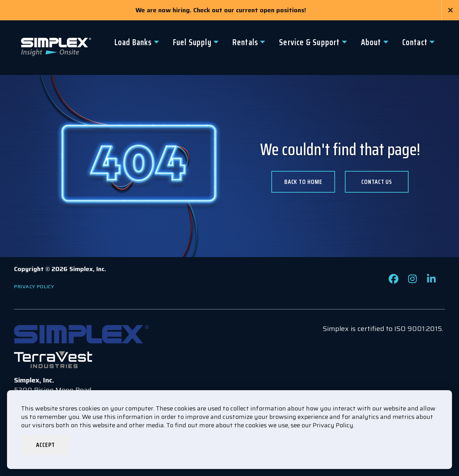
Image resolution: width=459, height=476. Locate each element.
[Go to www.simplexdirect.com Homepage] (56, 48)
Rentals (245, 42)
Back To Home (303, 182)
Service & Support (309, 42)
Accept (45, 445)
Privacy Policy (34, 287)
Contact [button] (415, 42)
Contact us (377, 182)
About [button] (371, 42)
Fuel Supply (192, 42)
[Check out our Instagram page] (412, 281)
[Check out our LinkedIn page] (431, 281)
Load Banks (133, 42)
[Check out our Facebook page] (394, 281)
